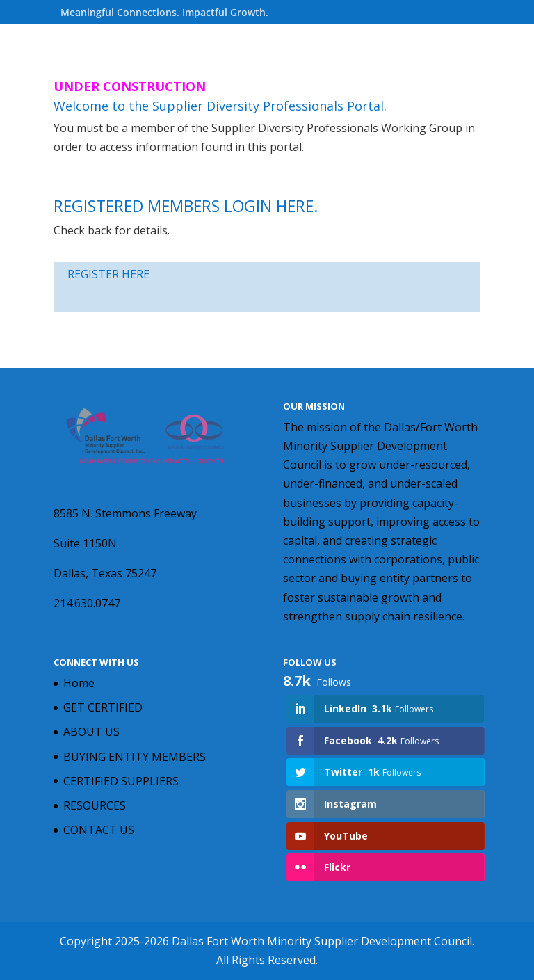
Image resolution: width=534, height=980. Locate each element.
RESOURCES (95, 805)
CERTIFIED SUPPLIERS (121, 781)
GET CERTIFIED (103, 707)
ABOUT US (91, 732)
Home (79, 683)
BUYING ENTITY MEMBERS (135, 757)
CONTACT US (99, 830)
